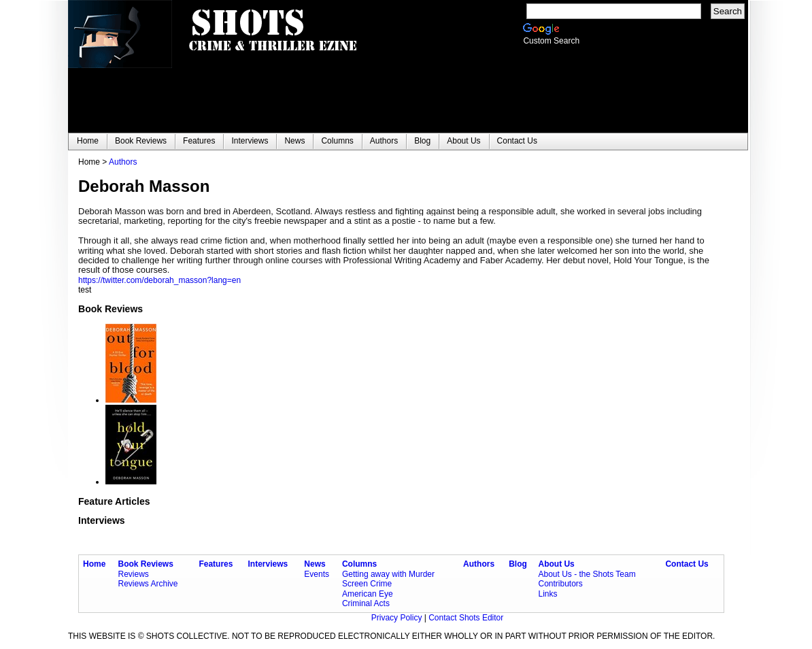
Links (547, 594)
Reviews (134, 574)
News (315, 564)
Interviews (268, 564)
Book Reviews (146, 564)
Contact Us (687, 564)
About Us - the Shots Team (587, 574)
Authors (123, 162)
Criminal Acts (366, 603)
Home (94, 564)
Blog (518, 564)
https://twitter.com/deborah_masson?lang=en (159, 280)
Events (317, 574)
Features (216, 564)
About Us (556, 564)
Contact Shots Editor (466, 618)
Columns (359, 564)
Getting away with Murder (388, 574)
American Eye (368, 594)
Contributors (560, 584)
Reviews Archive (148, 584)
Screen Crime (367, 584)
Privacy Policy (398, 618)
